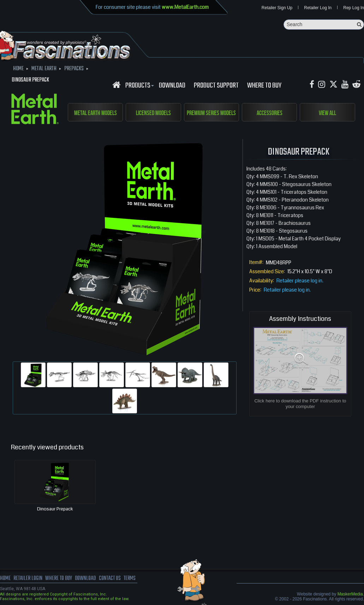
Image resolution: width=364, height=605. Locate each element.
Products (139, 86)
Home (5, 579)
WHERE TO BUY (264, 86)
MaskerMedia (350, 594)
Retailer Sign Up (277, 8)
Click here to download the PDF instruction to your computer (300, 404)
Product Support (216, 86)
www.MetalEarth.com (185, 7)
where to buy (60, 579)
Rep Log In (354, 8)
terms (133, 579)
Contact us (112, 579)
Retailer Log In (318, 8)
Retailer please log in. (300, 281)
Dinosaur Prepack (55, 509)
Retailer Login (28, 579)
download (172, 86)
